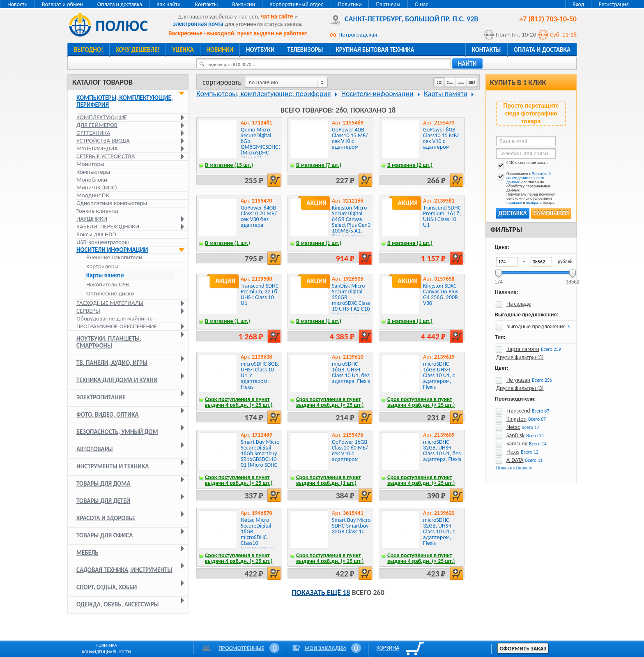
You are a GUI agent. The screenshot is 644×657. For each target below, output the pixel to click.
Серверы (88, 311)
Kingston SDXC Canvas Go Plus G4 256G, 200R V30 (440, 294)
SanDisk (515, 435)
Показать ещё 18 (321, 592)
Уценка (183, 50)
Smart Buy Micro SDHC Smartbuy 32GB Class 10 (351, 526)
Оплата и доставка (120, 4)
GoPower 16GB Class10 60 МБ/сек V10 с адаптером (350, 451)
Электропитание (101, 397)
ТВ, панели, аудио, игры (112, 363)
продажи (514, 202)
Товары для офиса (105, 535)
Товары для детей (103, 501)
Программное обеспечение (117, 326)
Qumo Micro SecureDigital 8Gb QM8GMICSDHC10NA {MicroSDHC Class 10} (266, 144)
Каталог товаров (102, 82)
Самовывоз (551, 213)
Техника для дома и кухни (117, 380)
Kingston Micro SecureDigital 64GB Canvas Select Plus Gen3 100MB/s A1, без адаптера (351, 222)
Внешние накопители (114, 257)
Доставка (512, 213)
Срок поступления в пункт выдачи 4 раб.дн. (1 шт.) (329, 480)
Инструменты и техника (113, 466)
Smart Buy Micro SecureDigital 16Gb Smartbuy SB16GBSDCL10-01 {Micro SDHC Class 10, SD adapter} (260, 459)
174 (499, 279)
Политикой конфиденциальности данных (529, 178)
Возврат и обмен (62, 4)
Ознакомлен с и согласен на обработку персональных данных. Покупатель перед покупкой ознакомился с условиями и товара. (526, 188)
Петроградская (358, 35)
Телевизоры (305, 50)
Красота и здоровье (106, 518)
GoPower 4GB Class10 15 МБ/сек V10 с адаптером (350, 138)
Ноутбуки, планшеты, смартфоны (109, 342)
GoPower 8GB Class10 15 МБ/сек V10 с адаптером (441, 138)
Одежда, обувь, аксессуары (118, 604)
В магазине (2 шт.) (410, 165)
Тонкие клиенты (97, 211)
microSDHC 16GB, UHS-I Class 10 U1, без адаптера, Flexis (351, 372)
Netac (513, 427)
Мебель (87, 553)
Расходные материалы (110, 303)
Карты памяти (105, 275)
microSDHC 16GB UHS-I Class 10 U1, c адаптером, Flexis (439, 375)
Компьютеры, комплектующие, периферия (125, 101)
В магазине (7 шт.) (319, 165)
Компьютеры (93, 172)
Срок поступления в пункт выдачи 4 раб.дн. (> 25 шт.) (239, 402)
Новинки (220, 50)
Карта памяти (523, 349)
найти (467, 64)
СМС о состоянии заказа (522, 164)
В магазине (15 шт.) (229, 165)
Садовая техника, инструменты (124, 570)
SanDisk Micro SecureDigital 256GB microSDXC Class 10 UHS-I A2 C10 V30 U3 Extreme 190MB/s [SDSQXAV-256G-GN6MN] (351, 309)
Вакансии (244, 4)
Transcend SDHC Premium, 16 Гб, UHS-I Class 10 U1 (442, 216)
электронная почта (198, 24)
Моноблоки (92, 180)
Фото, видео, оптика (108, 415)
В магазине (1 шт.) (228, 243)
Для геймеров (97, 125)
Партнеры (388, 4)
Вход (578, 4)
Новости (17, 4)
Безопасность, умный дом (117, 432)
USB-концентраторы (103, 242)
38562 (572, 279)
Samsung (517, 444)
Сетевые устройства (106, 156)
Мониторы (90, 164)
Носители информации (112, 250)
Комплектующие (102, 117)
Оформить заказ (523, 649)
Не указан (518, 380)
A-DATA (515, 460)
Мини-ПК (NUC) (97, 187)
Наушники (92, 219)
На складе (519, 304)
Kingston (516, 419)
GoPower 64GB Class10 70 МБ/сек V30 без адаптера (259, 216)
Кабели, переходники (108, 226)
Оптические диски (110, 294)
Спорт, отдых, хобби (107, 587)
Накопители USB (108, 285)
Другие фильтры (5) (520, 357)
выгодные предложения (536, 326)
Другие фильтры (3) (520, 388)
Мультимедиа (97, 148)
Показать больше (514, 468)
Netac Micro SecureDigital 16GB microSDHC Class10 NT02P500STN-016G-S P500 (258, 537)
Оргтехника (93, 133)
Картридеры (102, 266)
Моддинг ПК (93, 195)
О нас (422, 4)
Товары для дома (103, 484)
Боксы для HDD (96, 234)
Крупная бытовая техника (375, 50)
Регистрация (614, 4)
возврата (534, 202)
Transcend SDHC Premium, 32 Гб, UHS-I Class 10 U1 (260, 294)
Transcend (518, 411)
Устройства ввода (103, 141)
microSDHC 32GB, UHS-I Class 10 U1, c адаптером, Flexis (439, 531)
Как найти (169, 4)
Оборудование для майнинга (115, 318)
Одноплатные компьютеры (112, 203)
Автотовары (95, 449)
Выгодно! (89, 50)
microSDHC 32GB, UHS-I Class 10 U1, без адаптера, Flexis (442, 451)
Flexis (513, 452)
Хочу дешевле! (138, 50)
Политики (350, 4)
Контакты (207, 4)
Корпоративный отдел (297, 4)
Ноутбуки (260, 50)
